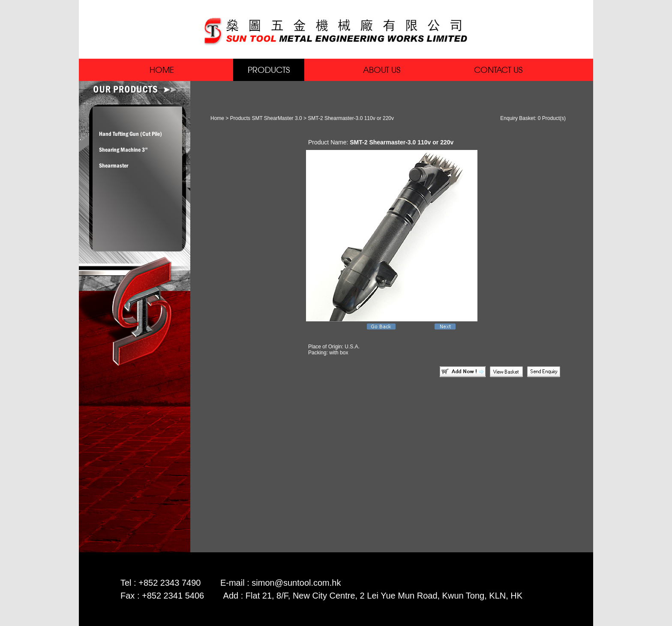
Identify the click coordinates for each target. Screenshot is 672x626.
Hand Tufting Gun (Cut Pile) (130, 134)
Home (217, 118)
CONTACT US (498, 70)
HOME (162, 70)
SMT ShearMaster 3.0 (277, 118)
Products (240, 118)
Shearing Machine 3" (123, 150)
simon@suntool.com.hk (296, 583)
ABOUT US (382, 70)
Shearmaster (114, 165)
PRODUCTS (269, 70)
